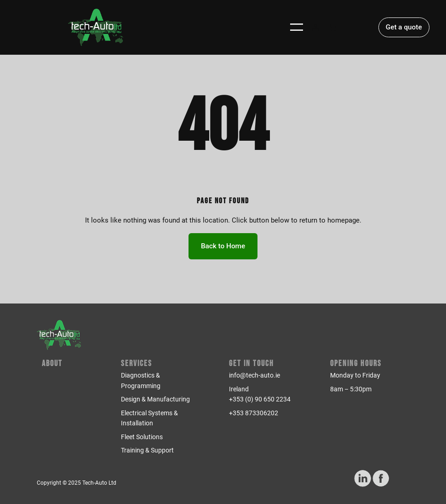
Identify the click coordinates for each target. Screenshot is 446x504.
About (52, 364)
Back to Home (223, 246)
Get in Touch (252, 364)
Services (137, 364)
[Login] (315, 27)
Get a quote (404, 27)
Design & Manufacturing (155, 399)
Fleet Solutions (142, 437)
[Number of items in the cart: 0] (333, 27)
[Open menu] (297, 27)
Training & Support (147, 450)
